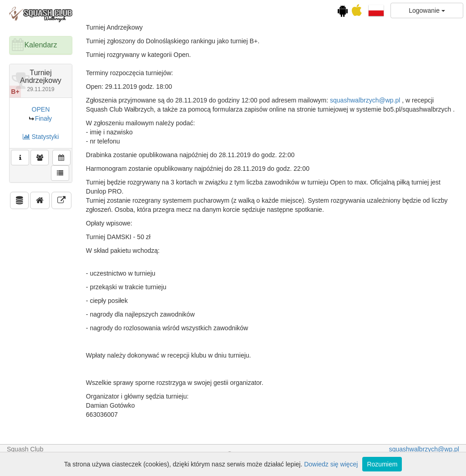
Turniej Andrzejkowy (41, 81)
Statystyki (41, 137)
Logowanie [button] (427, 10)
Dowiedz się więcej (331, 464)
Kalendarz (41, 45)
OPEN (41, 109)
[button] (376, 10)
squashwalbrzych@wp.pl (365, 100)
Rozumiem (382, 464)
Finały (43, 118)
